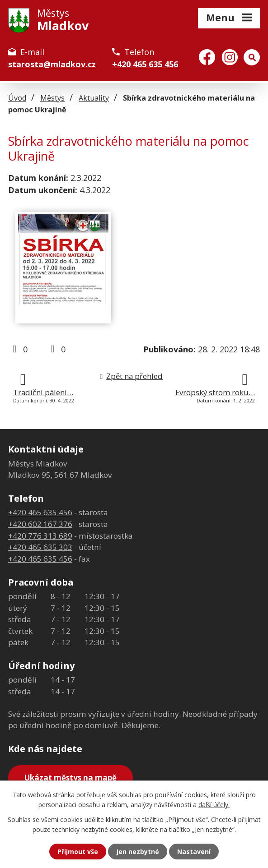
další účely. (214, 805)
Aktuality (94, 98)
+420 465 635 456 (145, 64)
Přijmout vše (78, 852)
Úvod (17, 98)
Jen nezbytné (138, 852)
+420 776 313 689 (40, 536)
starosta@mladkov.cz (52, 64)
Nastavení (194, 852)
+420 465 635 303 (40, 547)
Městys (52, 98)
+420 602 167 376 (40, 524)
